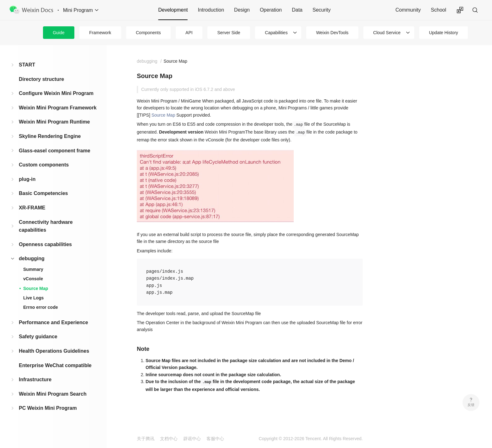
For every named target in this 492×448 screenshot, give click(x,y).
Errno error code (40, 307)
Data (297, 10)
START (27, 65)
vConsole (33, 279)
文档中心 (169, 439)
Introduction (211, 10)
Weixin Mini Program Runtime (54, 122)
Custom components (44, 165)
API (189, 33)
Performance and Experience (53, 322)
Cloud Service (387, 33)
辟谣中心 (192, 439)
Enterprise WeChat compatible (55, 365)
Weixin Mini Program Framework (58, 108)
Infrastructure (35, 379)
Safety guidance (38, 337)
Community (408, 10)
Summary (33, 269)
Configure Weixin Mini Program (56, 93)
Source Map (36, 288)
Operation (271, 10)
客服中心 (215, 439)
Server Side (229, 33)
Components (148, 33)
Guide (59, 33)
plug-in (27, 179)
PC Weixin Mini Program (48, 408)
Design (242, 10)
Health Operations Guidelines (54, 351)
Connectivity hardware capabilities (46, 226)
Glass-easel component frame (55, 151)
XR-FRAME (32, 208)
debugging (32, 258)
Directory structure (41, 79)
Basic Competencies (43, 193)
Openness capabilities (45, 244)
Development (173, 10)
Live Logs (33, 298)
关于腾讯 (146, 439)
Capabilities (276, 33)
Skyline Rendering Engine (50, 136)
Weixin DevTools (332, 33)
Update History (444, 33)
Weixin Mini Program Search (53, 394)
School (439, 10)
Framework (100, 33)
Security (322, 10)
